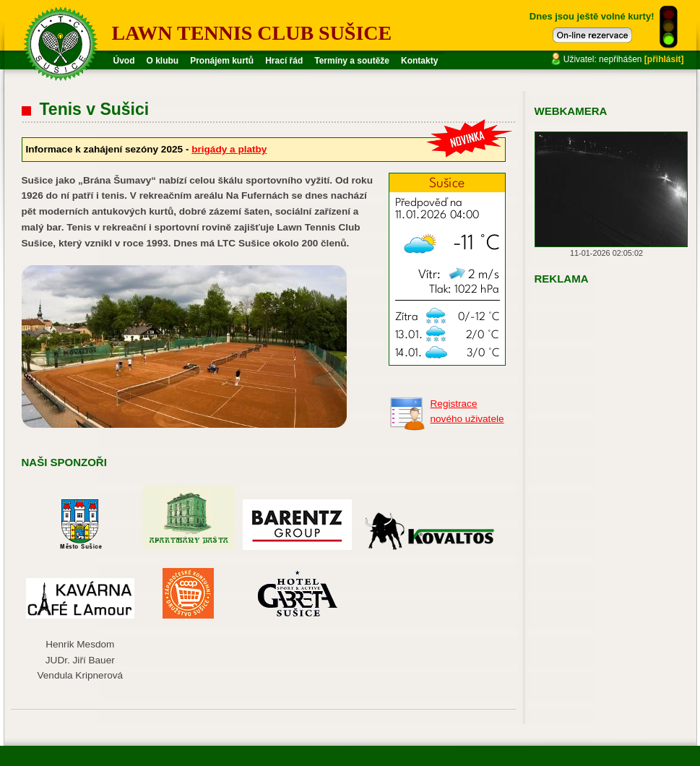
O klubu (163, 61)
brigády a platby (229, 149)
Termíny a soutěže (352, 61)
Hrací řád (284, 61)
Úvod (124, 61)
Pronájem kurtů (222, 61)
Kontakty (419, 61)
